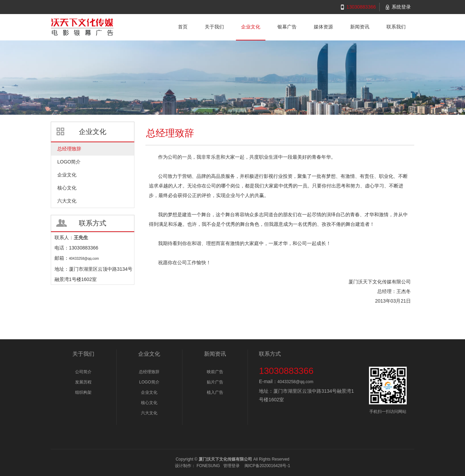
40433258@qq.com (295, 382)
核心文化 (149, 403)
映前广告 (215, 372)
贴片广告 (215, 382)
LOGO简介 (149, 382)
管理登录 (231, 466)
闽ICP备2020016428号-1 (267, 466)
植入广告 (215, 392)
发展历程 (83, 382)
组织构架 (83, 392)
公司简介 (83, 372)
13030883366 (361, 7)
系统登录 (401, 7)
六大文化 (149, 413)
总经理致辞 (149, 372)
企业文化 (149, 392)
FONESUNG (208, 466)
